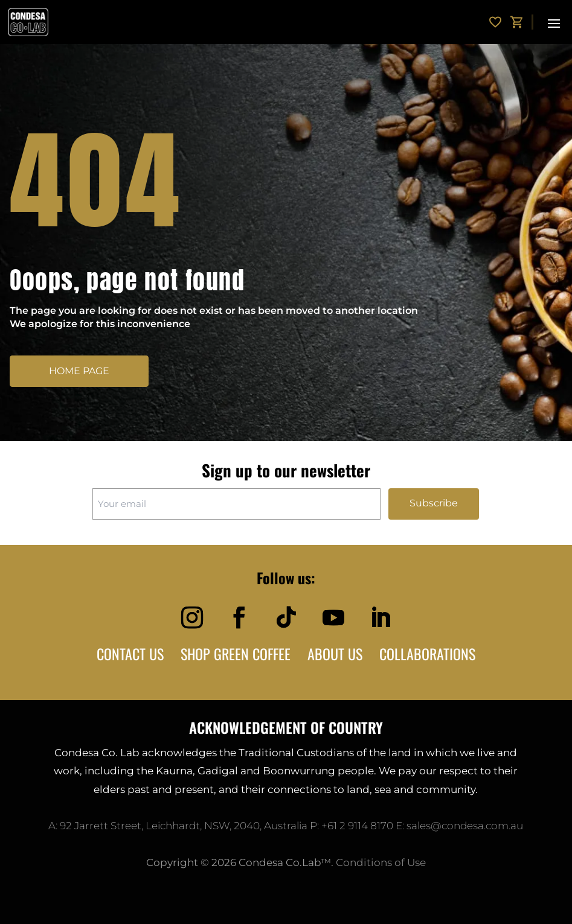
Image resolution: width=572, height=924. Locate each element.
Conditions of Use (381, 862)
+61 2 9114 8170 (357, 826)
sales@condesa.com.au (465, 826)
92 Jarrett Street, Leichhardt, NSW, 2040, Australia (184, 826)
